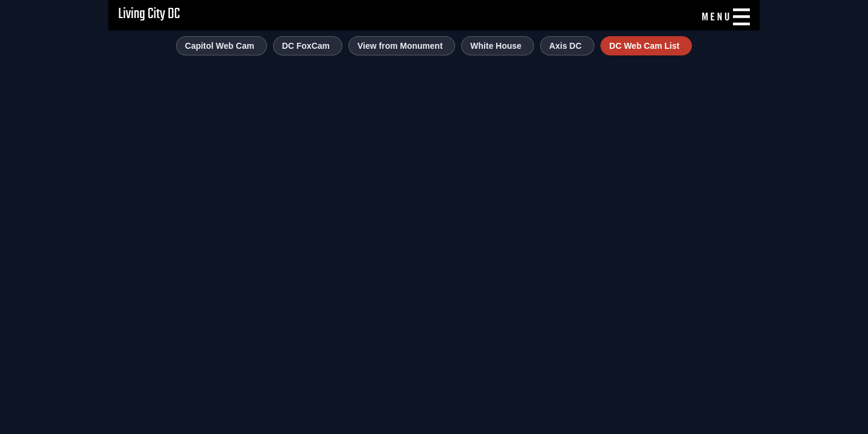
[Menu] (725, 17)
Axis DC (565, 46)
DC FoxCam (306, 46)
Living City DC (149, 14)
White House (496, 46)
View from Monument (400, 46)
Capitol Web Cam (220, 46)
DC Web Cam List (644, 46)
